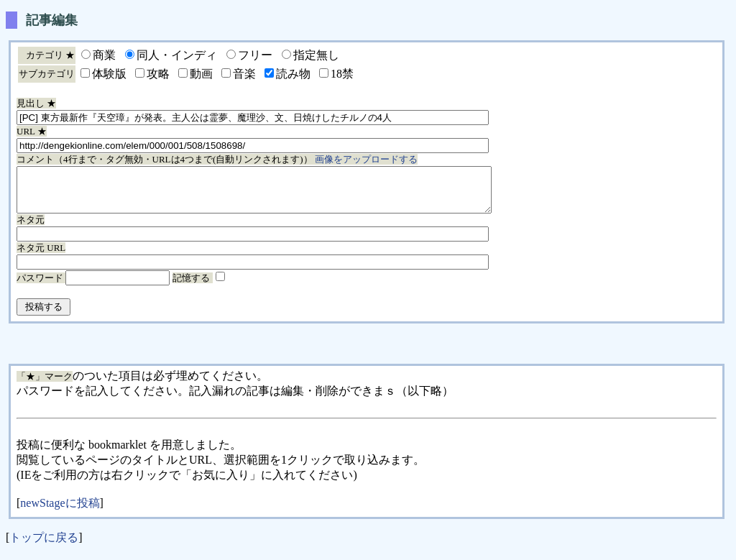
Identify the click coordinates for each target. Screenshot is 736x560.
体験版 (109, 74)
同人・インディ (177, 55)
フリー (255, 55)
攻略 (158, 74)
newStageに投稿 (60, 511)
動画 (201, 74)
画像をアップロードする (366, 159)
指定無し (316, 55)
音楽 (244, 74)
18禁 (342, 74)
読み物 (293, 74)
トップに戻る (44, 546)
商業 (104, 55)
